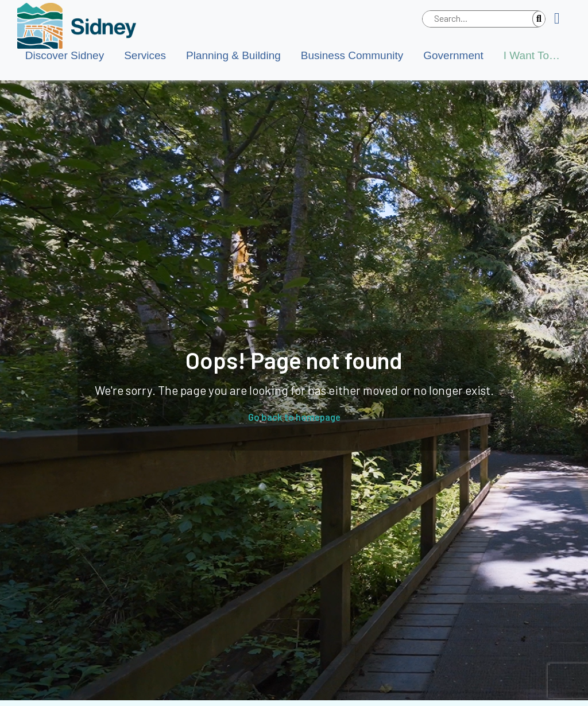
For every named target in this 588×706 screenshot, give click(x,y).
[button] (561, 19)
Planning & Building (233, 55)
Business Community (352, 55)
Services (145, 55)
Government (453, 55)
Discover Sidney (65, 55)
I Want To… (532, 55)
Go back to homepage (294, 417)
